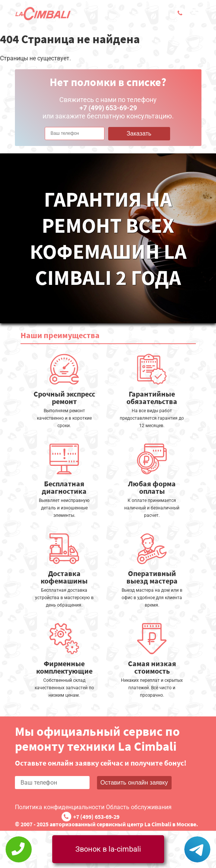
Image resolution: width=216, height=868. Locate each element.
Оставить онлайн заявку (134, 783)
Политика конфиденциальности (60, 807)
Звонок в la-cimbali (108, 849)
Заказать (139, 133)
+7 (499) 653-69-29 (96, 817)
